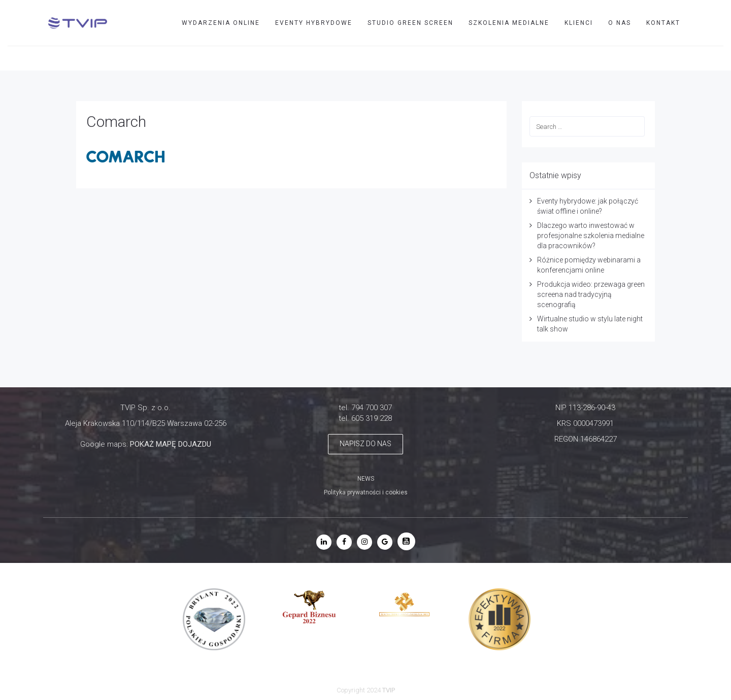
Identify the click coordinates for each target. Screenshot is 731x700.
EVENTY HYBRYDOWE (314, 23)
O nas (620, 23)
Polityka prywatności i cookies (366, 492)
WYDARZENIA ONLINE (221, 23)
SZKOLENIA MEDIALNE (509, 23)
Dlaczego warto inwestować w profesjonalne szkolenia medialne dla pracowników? (591, 236)
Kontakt (663, 23)
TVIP (676, 58)
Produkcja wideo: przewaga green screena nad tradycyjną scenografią (591, 294)
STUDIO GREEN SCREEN (410, 23)
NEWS (366, 479)
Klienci (579, 23)
